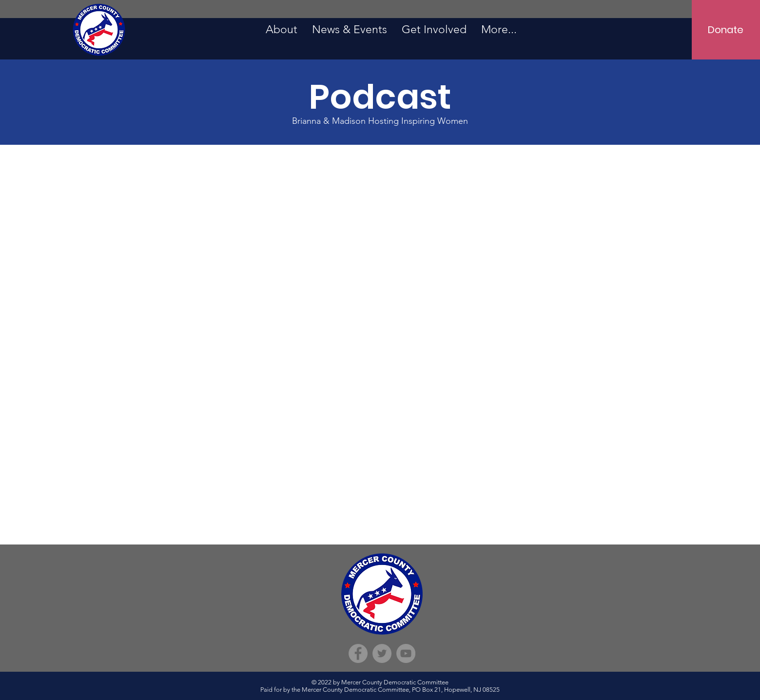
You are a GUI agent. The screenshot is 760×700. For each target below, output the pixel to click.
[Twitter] (382, 653)
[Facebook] (358, 653)
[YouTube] (406, 653)
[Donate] (726, 30)
